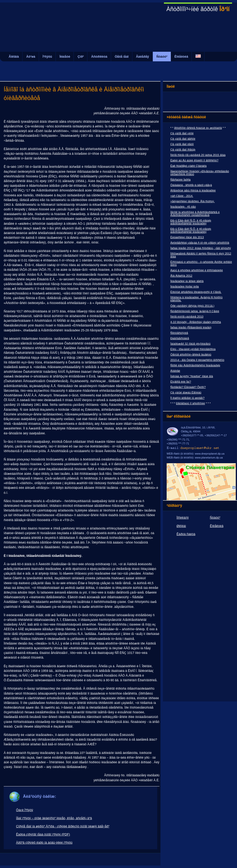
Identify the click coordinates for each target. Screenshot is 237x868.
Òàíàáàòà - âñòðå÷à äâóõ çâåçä (191, 185)
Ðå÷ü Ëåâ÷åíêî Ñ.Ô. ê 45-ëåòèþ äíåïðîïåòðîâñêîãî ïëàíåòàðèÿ (191, 222)
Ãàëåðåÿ (143, 57)
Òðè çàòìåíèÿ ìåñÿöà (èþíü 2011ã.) (192, 306)
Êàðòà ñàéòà (186, 534)
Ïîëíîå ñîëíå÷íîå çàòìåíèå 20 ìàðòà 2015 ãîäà (198, 155)
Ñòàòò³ (162, 57)
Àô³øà (31, 57)
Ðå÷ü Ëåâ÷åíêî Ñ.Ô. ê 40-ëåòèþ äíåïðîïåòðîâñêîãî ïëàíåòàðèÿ (191, 230)
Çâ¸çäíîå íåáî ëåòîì (182, 144)
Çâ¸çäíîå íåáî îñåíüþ (183, 150)
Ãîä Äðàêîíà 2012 (181, 276)
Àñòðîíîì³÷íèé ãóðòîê (198, 9)
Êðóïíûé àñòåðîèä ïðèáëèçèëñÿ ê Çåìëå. (196, 292)
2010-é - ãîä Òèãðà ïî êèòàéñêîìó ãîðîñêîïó (197, 360)
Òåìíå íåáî (122, 57)
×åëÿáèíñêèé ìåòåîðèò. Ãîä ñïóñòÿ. (193, 201)
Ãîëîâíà (14, 57)
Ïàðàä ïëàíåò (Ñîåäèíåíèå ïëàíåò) (191, 327)
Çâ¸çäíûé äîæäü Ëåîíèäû (186, 392)
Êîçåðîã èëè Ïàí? (181, 382)
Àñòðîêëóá (99, 57)
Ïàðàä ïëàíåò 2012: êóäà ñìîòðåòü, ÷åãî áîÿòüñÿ (201, 248)
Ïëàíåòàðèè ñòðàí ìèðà (185, 287)
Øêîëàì (181, 526)
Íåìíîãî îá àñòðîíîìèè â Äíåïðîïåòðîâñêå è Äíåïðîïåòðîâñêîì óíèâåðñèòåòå (195, 214)
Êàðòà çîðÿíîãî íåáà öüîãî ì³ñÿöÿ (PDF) (43, 834)
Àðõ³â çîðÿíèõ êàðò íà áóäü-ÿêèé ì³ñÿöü (44, 842)
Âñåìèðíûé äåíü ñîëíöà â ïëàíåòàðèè (193, 190)
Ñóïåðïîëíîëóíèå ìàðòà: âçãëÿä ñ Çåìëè (195, 311)
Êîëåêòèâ (181, 57)
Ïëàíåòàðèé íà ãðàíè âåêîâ (187, 281)
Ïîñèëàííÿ (183, 518)
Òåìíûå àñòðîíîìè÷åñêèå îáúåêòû (191, 355)
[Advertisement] (119, 69)
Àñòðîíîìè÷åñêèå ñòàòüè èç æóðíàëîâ (198, 128)
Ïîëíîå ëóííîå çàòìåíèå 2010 (187, 317)
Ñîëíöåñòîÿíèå (179, 333)
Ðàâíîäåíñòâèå (180, 338)
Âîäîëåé (175, 371)
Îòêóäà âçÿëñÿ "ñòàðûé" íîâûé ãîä (192, 376)
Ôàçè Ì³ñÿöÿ (25, 810)
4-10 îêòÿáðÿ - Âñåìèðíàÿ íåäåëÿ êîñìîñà (196, 322)
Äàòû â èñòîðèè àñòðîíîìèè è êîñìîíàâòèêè (197, 270)
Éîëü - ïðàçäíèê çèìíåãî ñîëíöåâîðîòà (193, 349)
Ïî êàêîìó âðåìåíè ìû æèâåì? (187, 398)
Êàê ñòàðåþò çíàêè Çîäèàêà (188, 166)
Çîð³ (81, 57)
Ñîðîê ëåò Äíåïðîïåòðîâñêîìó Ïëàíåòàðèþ (195, 365)
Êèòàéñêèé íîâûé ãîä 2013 (187, 237)
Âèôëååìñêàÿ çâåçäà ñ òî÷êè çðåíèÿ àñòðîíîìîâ (200, 243)
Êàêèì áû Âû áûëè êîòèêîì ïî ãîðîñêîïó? (194, 160)
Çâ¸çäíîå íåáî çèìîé (182, 133)
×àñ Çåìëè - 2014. (182, 196)
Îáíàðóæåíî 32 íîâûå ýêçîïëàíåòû (190, 344)
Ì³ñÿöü (47, 57)
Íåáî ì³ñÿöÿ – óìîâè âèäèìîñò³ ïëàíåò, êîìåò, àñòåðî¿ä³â (54, 818)
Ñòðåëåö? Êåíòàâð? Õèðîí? (188, 387)
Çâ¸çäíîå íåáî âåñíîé (183, 139)
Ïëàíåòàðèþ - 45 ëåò (183, 207)
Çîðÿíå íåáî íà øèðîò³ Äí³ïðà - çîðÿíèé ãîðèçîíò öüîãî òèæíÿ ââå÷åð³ (63, 826)
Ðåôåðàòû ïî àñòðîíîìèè (190, 403)
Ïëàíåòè (65, 57)
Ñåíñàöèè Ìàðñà (180, 180)
